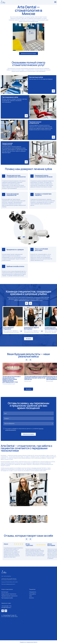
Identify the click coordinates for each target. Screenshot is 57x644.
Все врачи (28, 339)
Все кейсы (28, 389)
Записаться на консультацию (28, 53)
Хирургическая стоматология (9, 594)
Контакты (32, 598)
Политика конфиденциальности (8, 584)
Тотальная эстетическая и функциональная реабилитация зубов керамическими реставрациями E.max (12, 379)
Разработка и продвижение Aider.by (29, 642)
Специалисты (33, 592)
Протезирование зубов (7, 598)
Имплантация (5, 592)
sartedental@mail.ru (6, 607)
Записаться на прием (28, 434)
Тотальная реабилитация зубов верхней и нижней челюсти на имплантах (35, 378)
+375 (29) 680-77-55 (6, 606)
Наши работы (33, 594)
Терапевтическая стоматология (9, 596)
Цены (31, 596)
